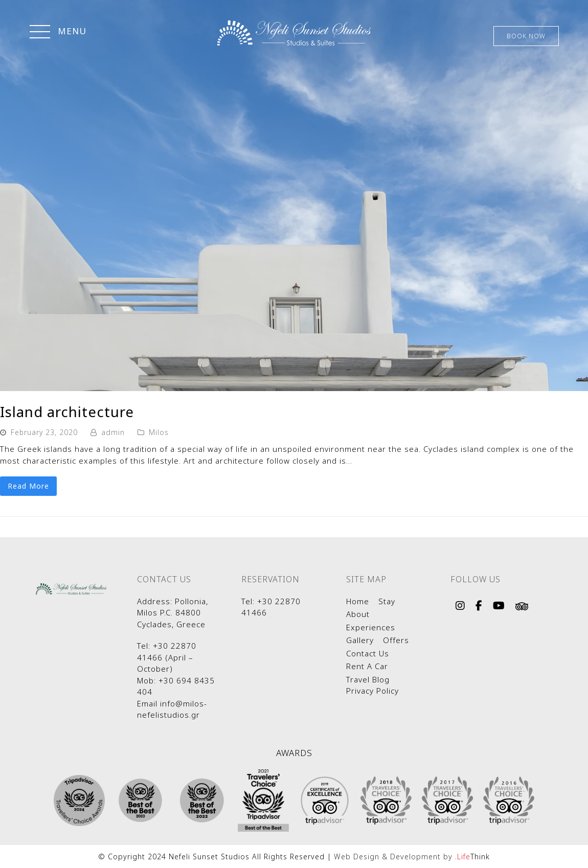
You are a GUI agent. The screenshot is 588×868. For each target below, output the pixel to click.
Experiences (371, 627)
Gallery (360, 640)
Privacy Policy (372, 691)
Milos (159, 432)
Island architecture (67, 412)
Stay (387, 601)
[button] (58, 33)
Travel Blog (368, 679)
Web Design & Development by (412, 856)
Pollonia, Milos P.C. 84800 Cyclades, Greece (173, 613)
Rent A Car (367, 666)
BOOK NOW (526, 36)
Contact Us (368, 653)
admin (113, 432)
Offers (396, 640)
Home (358, 601)
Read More (28, 486)
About (358, 614)
